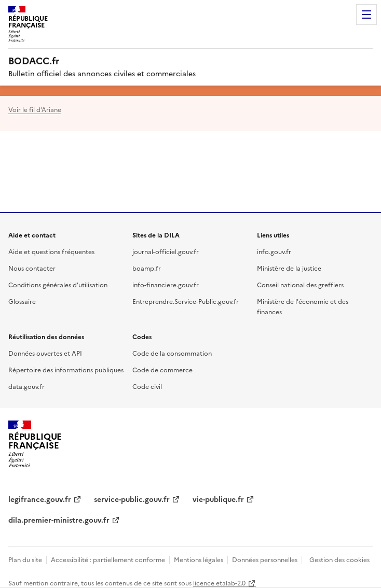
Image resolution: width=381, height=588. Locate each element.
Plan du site (25, 559)
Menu (366, 15)
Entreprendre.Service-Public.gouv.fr (186, 301)
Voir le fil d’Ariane (35, 109)
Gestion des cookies (339, 559)
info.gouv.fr (274, 251)
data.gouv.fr (26, 386)
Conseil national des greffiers (300, 284)
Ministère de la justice (289, 268)
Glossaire (22, 301)
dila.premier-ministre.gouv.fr (59, 520)
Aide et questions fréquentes (51, 251)
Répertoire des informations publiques (66, 369)
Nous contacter (32, 268)
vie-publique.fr (218, 499)
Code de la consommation (172, 353)
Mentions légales (199, 559)
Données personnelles (265, 559)
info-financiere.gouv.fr (166, 284)
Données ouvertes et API (45, 353)
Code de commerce (162, 369)
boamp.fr (147, 268)
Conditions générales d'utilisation (58, 284)
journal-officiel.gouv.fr (166, 251)
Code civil (147, 386)
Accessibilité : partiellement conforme (108, 559)
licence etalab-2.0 (219, 583)
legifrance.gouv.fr (40, 499)
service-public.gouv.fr (132, 499)
